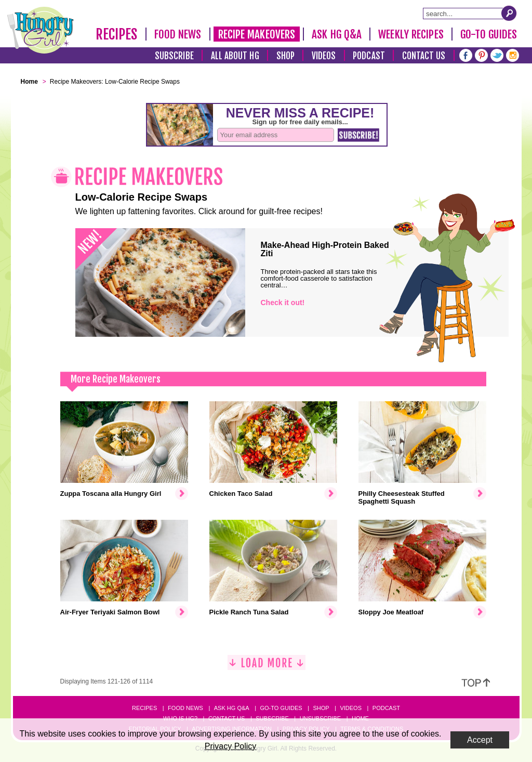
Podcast (369, 56)
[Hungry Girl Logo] (41, 30)
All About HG (235, 56)
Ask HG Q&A (337, 34)
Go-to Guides (281, 708)
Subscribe (174, 56)
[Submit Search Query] (509, 13)
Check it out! (283, 303)
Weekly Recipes (411, 34)
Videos (324, 56)
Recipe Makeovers (257, 34)
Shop (285, 56)
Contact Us (424, 56)
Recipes (117, 34)
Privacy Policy (231, 746)
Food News (178, 34)
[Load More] (267, 667)
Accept (480, 740)
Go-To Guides (489, 34)
